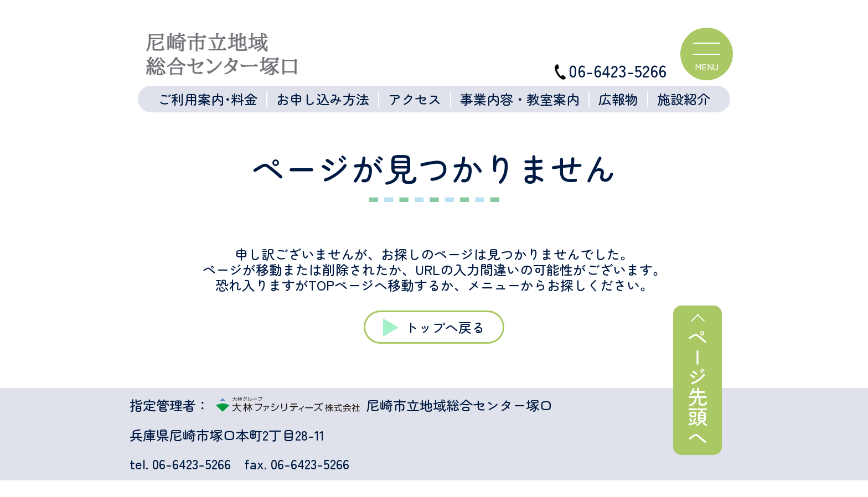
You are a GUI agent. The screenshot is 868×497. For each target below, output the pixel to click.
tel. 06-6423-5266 (180, 464)
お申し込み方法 (323, 99)
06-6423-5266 (611, 71)
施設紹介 (684, 99)
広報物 (618, 99)
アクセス (415, 99)
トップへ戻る (445, 327)
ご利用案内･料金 (208, 99)
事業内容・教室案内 (520, 99)
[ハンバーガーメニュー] (707, 54)
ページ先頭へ (697, 387)
